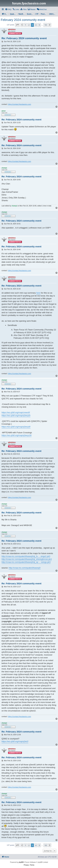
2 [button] (29, 25)
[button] (17, 25)
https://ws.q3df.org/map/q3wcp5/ (16, 416)
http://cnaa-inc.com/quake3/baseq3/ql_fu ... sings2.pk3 (26, 556)
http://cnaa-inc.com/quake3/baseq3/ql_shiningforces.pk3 (27, 559)
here (38, 293)
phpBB (21, 862)
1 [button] (25, 25)
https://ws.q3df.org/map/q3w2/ (15, 741)
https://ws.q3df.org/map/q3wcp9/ (16, 427)
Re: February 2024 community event (24, 38)
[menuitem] (8, 9)
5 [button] (39, 25)
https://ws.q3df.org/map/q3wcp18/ (17, 435)
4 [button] (36, 25)
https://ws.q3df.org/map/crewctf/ (16, 412)
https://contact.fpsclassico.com (20, 104)
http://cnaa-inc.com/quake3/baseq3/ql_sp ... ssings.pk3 (26, 562)
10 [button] (46, 25)
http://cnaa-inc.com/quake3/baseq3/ (25, 568)
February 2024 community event (23, 20)
